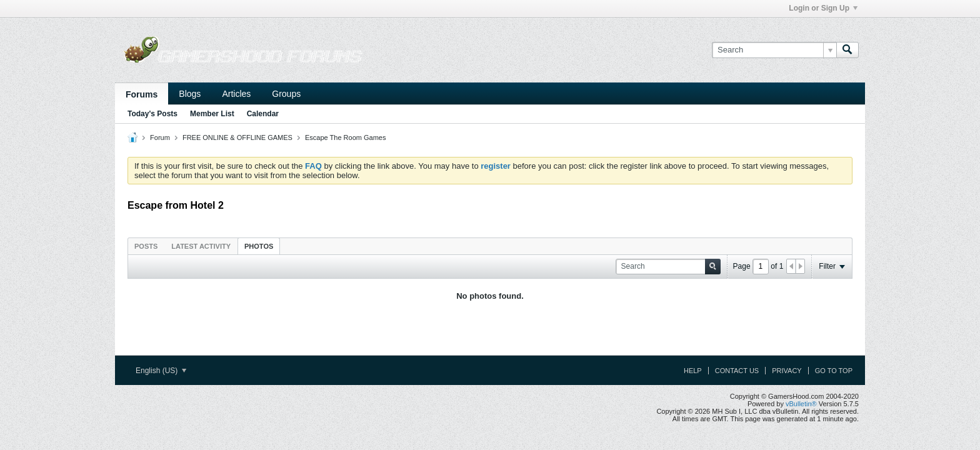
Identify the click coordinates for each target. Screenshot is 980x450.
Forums (142, 94)
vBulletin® (801, 404)
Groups (286, 94)
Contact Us (737, 371)
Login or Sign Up (823, 8)
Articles (236, 94)
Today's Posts (152, 114)
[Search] (774, 50)
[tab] (146, 246)
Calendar (263, 114)
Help (693, 371)
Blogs (190, 94)
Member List (212, 114)
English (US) (161, 371)
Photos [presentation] (259, 246)
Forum (160, 137)
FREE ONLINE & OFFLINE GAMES (237, 137)
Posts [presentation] (146, 246)
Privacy (787, 371)
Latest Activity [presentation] (201, 246)
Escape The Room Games (345, 137)
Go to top (834, 371)
